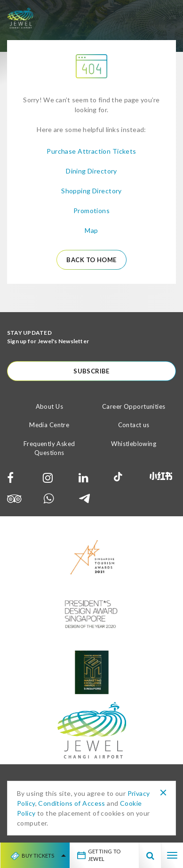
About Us (49, 406)
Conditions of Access (72, 803)
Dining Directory (91, 171)
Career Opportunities (134, 406)
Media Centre (49, 425)
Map (91, 230)
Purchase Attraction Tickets (91, 151)
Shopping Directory (91, 191)
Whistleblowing (134, 444)
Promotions (91, 211)
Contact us (134, 425)
